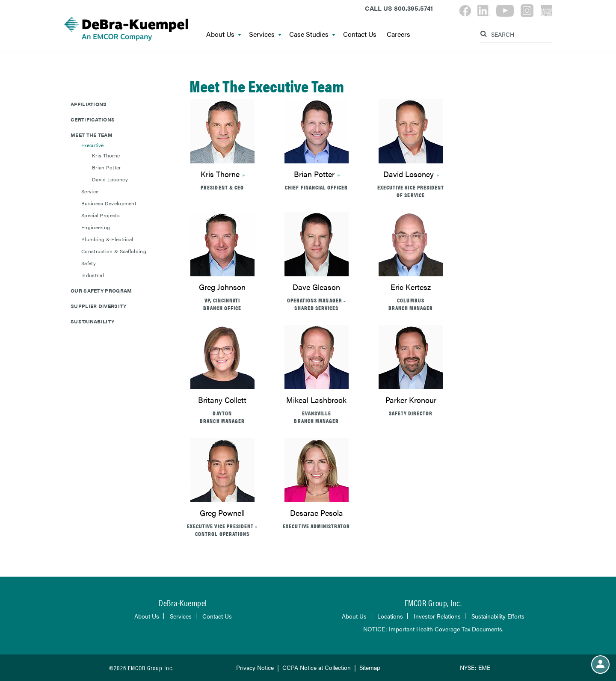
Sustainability (92, 321)
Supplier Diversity (98, 306)
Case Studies (312, 34)
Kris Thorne (220, 174)
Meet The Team (92, 135)
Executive (93, 145)
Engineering (96, 227)
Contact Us (360, 34)
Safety (89, 263)
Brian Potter (314, 174)
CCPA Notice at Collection (317, 667)
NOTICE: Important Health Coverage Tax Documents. (433, 629)
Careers (398, 34)
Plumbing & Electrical (107, 239)
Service (90, 191)
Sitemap (370, 667)
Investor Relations (437, 616)
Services (265, 34)
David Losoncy (409, 174)
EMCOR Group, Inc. (433, 603)
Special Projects (101, 215)
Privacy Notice (255, 667)
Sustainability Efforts (498, 616)
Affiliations (89, 104)
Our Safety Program (101, 290)
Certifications (93, 119)
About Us (224, 34)
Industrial (93, 275)
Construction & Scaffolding (114, 251)
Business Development (109, 203)
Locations (390, 616)
